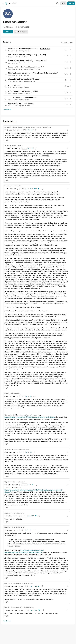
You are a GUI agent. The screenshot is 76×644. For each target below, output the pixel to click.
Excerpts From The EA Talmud (20, 61)
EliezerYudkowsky (24, 81)
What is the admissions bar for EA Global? (17, 449)
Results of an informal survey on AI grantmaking (27, 55)
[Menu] (3, 3)
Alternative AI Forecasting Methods (22, 49)
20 (66, 68)
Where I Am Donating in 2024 (13, 146)
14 (66, 62)
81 (66, 98)
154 (67, 86)
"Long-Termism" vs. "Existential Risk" (23, 97)
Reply (6, 140)
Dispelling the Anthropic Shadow (14, 482)
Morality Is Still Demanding (12, 393)
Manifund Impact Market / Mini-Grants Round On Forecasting (32, 73)
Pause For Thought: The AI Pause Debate (24, 67)
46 (66, 92)
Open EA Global (14, 85)
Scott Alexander (13, 51)
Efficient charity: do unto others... (21, 103)
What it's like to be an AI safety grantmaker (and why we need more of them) (28, 127)
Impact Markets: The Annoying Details (23, 91)
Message (8, 32)
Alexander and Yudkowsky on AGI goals (24, 79)
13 (66, 105)
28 (66, 56)
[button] (29, 130)
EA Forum (11, 3)
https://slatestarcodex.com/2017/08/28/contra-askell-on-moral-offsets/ (30, 417)
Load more (7, 110)
